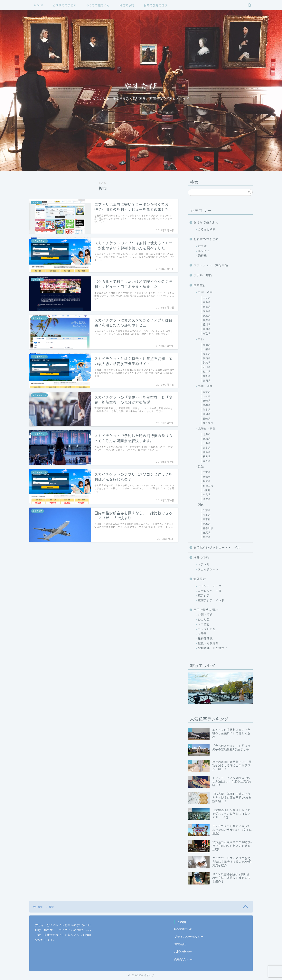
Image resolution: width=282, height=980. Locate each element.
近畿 (201, 467)
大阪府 (207, 490)
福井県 (207, 372)
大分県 (207, 396)
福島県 (207, 452)
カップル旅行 (207, 629)
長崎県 (207, 419)
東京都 (207, 519)
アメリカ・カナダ (210, 586)
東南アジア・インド (211, 600)
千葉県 (207, 510)
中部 (201, 339)
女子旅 (202, 634)
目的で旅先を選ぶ (156, 5)
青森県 (207, 461)
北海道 (207, 434)
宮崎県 (207, 401)
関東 (201, 505)
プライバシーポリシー (189, 937)
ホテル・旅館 (203, 275)
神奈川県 (208, 528)
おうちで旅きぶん (98, 5)
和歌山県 (208, 486)
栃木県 (207, 524)
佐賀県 (207, 392)
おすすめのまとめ (65, 5)
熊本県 (207, 410)
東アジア (204, 596)
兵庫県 (207, 481)
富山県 (207, 345)
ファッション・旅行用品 (211, 265)
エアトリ (204, 565)
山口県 (207, 298)
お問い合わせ (183, 952)
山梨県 (207, 349)
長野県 (207, 376)
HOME (39, 5)
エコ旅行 (204, 624)
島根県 (207, 307)
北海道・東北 (207, 429)
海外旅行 (200, 579)
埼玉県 (207, 515)
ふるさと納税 (207, 229)
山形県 (207, 443)
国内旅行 (200, 285)
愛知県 (207, 358)
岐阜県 (207, 354)
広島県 (207, 311)
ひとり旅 (204, 619)
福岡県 (207, 414)
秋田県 (207, 457)
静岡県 (207, 381)
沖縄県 (207, 405)
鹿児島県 (208, 423)
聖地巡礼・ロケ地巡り (213, 648)
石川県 (207, 367)
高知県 (207, 329)
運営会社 (180, 944)
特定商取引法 (183, 929)
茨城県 (207, 537)
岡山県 (207, 302)
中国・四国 (205, 292)
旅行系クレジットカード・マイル (217, 547)
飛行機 (202, 256)
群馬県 (207, 533)
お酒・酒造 (205, 615)
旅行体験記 (205, 639)
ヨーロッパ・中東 (210, 591)
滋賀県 (207, 499)
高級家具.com (183, 959)
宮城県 (207, 439)
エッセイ (204, 251)
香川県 (207, 325)
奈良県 (207, 495)
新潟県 (207, 363)
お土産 (202, 246)
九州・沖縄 (205, 386)
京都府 (207, 477)
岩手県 (207, 448)
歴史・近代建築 (208, 643)
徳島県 (207, 316)
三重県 (207, 472)
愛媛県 (207, 320)
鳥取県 (207, 334)
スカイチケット (208, 569)
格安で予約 (127, 5)
